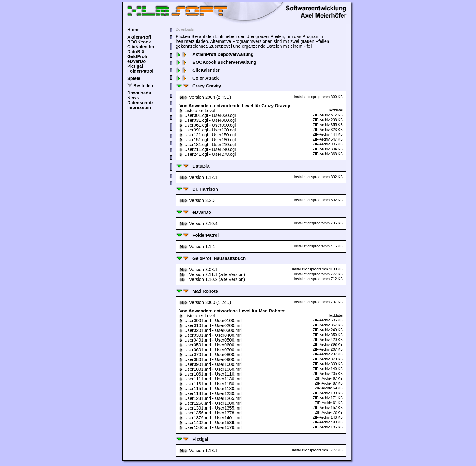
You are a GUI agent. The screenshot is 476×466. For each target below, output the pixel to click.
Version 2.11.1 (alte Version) (212, 274)
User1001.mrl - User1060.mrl (211, 369)
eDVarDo (136, 61)
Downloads (139, 93)
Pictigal (135, 66)
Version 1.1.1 (197, 247)
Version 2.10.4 (199, 223)
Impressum (139, 107)
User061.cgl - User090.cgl (207, 125)
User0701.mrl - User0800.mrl (211, 355)
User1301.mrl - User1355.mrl (211, 408)
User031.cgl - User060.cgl (207, 120)
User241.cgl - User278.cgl (207, 154)
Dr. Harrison (197, 189)
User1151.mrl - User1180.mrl (211, 389)
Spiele (134, 78)
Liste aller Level (197, 111)
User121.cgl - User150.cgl (207, 135)
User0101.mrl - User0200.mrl (211, 325)
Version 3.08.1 (199, 270)
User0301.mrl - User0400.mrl (211, 335)
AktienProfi (139, 37)
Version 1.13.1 (199, 451)
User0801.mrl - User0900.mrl (211, 359)
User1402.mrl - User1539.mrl (211, 423)
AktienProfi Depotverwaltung (215, 54)
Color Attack (197, 78)
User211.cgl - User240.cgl (207, 149)
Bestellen (143, 86)
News (133, 98)
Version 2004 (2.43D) (205, 97)
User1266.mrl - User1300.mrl (211, 403)
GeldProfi (137, 56)
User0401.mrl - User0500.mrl (211, 340)
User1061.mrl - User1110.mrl (211, 374)
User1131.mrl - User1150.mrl (211, 384)
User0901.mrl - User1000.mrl (211, 364)
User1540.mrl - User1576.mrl (211, 427)
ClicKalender (141, 47)
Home (133, 30)
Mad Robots (197, 291)
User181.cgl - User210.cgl (207, 145)
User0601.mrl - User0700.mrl (211, 350)
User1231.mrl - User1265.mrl (211, 398)
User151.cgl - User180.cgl (207, 140)
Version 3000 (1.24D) (205, 302)
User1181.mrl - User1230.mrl (211, 393)
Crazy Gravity (199, 86)
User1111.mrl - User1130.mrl (211, 379)
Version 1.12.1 (199, 177)
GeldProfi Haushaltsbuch (211, 258)
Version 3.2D (197, 200)
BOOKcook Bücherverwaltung (216, 62)
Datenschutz (140, 103)
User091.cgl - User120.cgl (207, 130)
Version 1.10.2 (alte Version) (212, 279)
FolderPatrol (140, 71)
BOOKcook (139, 42)
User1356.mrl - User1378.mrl (211, 413)
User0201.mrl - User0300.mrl (211, 330)
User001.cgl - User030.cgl (207, 115)
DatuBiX (136, 52)
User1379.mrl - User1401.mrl (211, 418)
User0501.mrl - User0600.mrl (211, 345)
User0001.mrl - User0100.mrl (211, 321)
